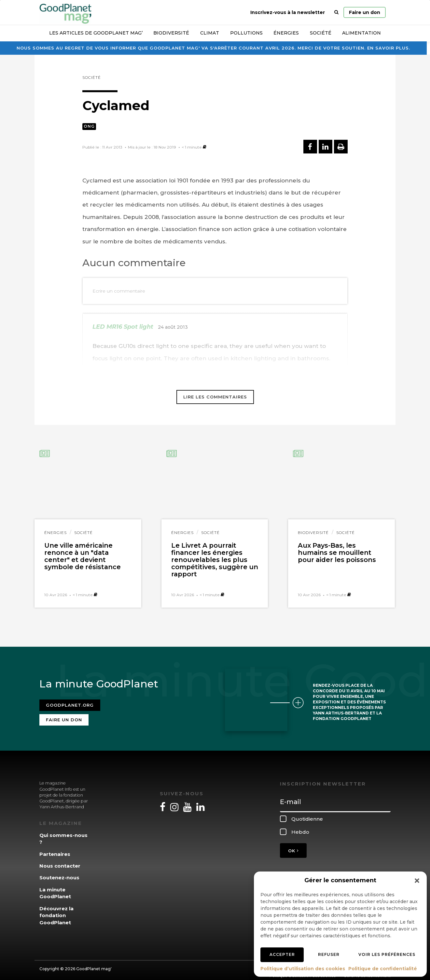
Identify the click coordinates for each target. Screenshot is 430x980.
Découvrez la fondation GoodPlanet (56, 911)
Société (321, 33)
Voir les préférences (387, 954)
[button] (417, 881)
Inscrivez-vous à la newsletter (288, 12)
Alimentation (361, 33)
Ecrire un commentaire (119, 291)
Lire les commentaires (215, 397)
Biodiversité (171, 33)
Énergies (286, 33)
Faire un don (365, 12)
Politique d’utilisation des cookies (303, 969)
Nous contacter (60, 862)
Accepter (282, 954)
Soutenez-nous (59, 874)
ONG (89, 126)
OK (293, 847)
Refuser (329, 954)
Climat (210, 33)
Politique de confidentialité (383, 969)
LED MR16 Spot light (123, 327)
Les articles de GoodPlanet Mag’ (96, 33)
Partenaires (55, 850)
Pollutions (246, 33)
